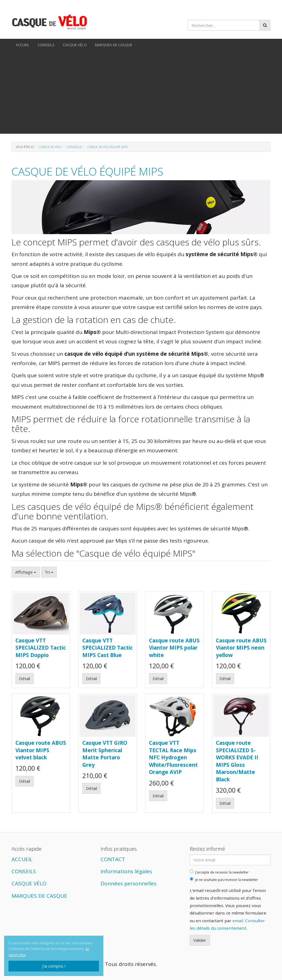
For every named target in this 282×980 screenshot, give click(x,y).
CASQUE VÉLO (75, 45)
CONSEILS (46, 45)
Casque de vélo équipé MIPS (87, 171)
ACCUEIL (23, 45)
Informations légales (126, 871)
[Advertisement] (141, 92)
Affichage (26, 572)
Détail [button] (25, 678)
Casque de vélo (50, 147)
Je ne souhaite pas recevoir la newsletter (224, 880)
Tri (49, 572)
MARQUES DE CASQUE (114, 45)
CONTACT (113, 859)
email (238, 921)
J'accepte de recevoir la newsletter (219, 872)
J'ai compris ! (54, 966)
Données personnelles (128, 883)
